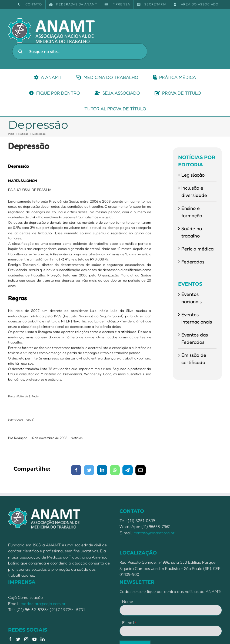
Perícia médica (197, 249)
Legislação (193, 175)
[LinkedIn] (43, 639)
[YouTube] (34, 639)
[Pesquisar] (20, 51)
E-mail (129, 622)
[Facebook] (10, 639)
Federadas (193, 262)
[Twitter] (18, 639)
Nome (128, 601)
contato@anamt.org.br (154, 533)
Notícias (77, 438)
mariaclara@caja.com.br (43, 604)
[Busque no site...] (80, 51)
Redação (21, 438)
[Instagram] (26, 639)
